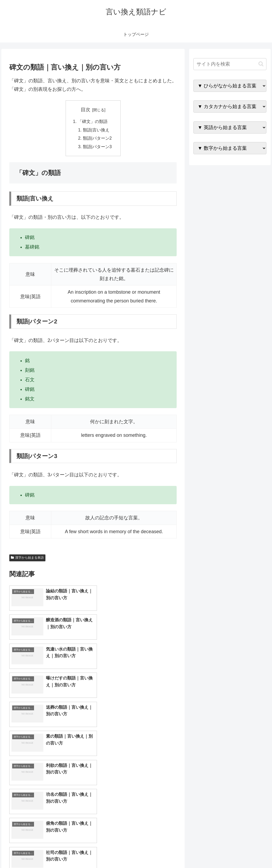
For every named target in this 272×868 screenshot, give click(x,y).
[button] (261, 64)
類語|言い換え (96, 130)
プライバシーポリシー (248, 852)
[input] (230, 64)
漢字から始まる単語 (27, 558)
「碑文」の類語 (92, 122)
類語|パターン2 (97, 139)
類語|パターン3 (97, 147)
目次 (86, 110)
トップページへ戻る (207, 852)
